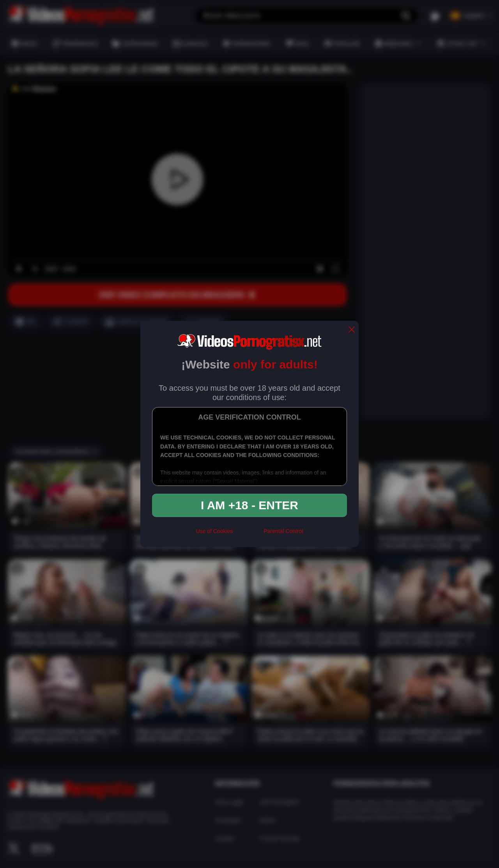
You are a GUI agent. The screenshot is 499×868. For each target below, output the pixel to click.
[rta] (248, 535)
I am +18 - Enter (249, 505)
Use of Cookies (214, 531)
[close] (352, 330)
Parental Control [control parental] (283, 531)
